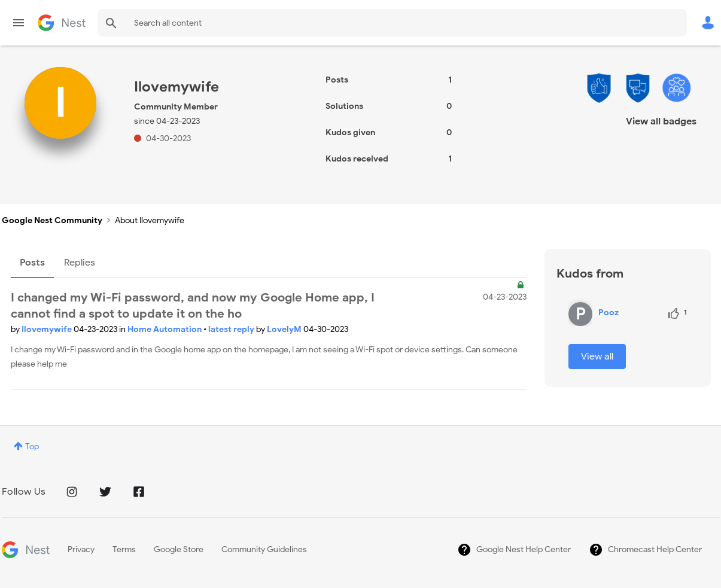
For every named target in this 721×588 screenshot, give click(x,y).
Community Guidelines (264, 549)
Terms (124, 549)
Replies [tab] (80, 263)
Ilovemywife (48, 329)
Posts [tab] (32, 263)
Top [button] (32, 447)
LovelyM (285, 329)
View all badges (661, 121)
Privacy (81, 549)
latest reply (232, 329)
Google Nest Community (62, 23)
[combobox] (392, 23)
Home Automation (165, 329)
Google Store (179, 549)
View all (597, 357)
